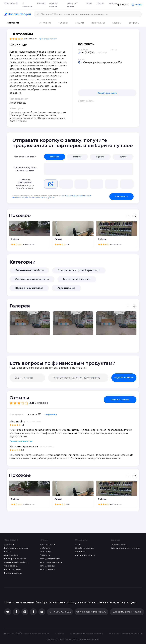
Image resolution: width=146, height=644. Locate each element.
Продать (77, 157)
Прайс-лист (98, 23)
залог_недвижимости (51, 562)
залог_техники (47, 569)
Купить (123, 157)
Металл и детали (13, 569)
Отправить (121, 196)
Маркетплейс (11, 3)
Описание (45, 23)
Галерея (64, 23)
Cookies (60, 633)
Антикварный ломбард (16, 562)
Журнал (41, 3)
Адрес (81, 59)
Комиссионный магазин (16, 548)
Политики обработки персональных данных (33, 198)
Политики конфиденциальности (75, 196)
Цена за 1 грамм (72, 5)
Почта (113, 50)
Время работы (86, 101)
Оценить (100, 157)
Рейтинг (101, 3)
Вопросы (134, 23)
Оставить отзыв (120, 400)
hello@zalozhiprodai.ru (91, 612)
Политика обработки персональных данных (27, 633)
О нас (78, 544)
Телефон (83, 50)
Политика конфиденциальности (126, 633)
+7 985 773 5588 (60, 612)
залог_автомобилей (50, 559)
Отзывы (113, 3)
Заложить (55, 157)
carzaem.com (48, 39)
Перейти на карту (107, 93)
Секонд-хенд (11, 566)
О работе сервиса (85, 548)
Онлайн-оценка (54, 5)
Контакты (80, 552)
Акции (80, 23)
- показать (101, 53)
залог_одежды (47, 566)
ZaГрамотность (48, 544)
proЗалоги (45, 548)
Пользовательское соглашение (86, 633)
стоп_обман (46, 552)
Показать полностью (21, 441)
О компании (27, 5)
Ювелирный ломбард (15, 559)
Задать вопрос (124, 378)
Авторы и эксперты (85, 555)
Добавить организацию (127, 612)
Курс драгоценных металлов (125, 548)
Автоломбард (11, 555)
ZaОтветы (45, 555)
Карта (89, 3)
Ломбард (9, 544)
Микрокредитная (13, 573)
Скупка (8, 552)
